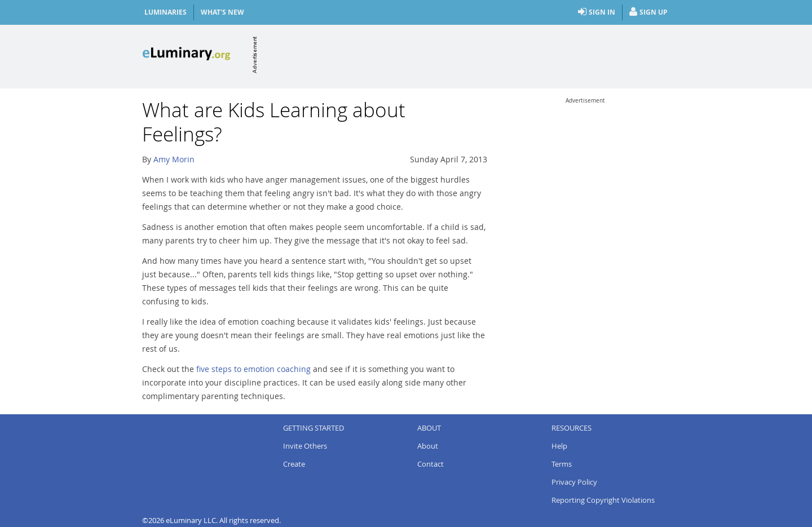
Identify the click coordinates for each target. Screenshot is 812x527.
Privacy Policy (574, 482)
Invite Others (305, 446)
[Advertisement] (465, 55)
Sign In (597, 12)
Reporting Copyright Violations (603, 500)
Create (294, 464)
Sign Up (648, 12)
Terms (562, 464)
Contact (431, 464)
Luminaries (166, 12)
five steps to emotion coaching (253, 369)
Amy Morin (174, 159)
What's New (222, 12)
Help (559, 446)
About (428, 446)
